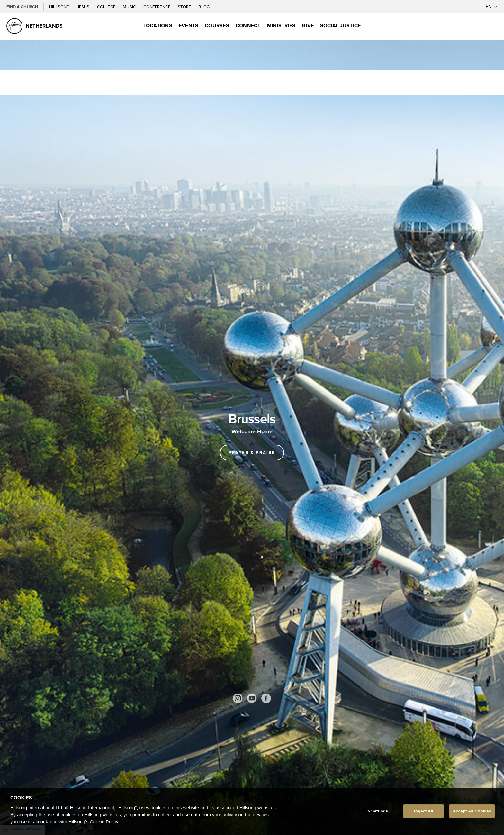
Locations (158, 26)
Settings (380, 811)
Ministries (281, 26)
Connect (248, 26)
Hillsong (60, 7)
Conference (157, 7)
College (107, 7)
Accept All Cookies (472, 811)
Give (308, 26)
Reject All (424, 811)
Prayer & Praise (252, 453)
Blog (204, 7)
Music (130, 7)
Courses (217, 26)
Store (185, 7)
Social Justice (340, 26)
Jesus (84, 7)
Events (189, 26)
